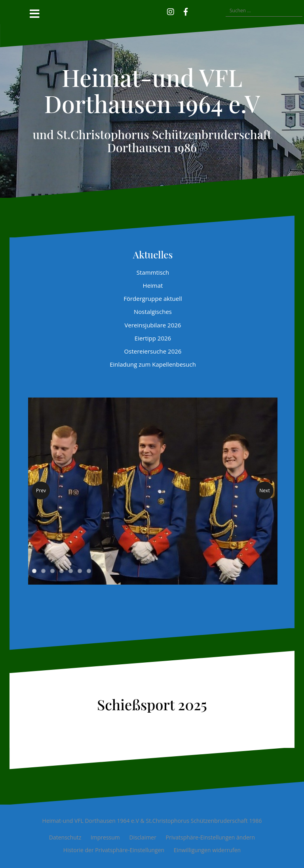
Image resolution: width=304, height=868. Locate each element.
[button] (197, 11)
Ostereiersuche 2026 (153, 351)
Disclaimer (142, 837)
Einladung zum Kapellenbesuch (153, 364)
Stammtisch (153, 272)
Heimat (153, 285)
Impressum (105, 837)
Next (264, 490)
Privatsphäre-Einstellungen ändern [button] (211, 837)
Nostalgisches (153, 312)
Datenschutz (65, 837)
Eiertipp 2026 (153, 338)
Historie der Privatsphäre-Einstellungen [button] (114, 850)
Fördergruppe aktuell (153, 298)
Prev (41, 490)
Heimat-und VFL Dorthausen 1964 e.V (152, 90)
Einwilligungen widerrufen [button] (207, 850)
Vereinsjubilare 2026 (153, 325)
